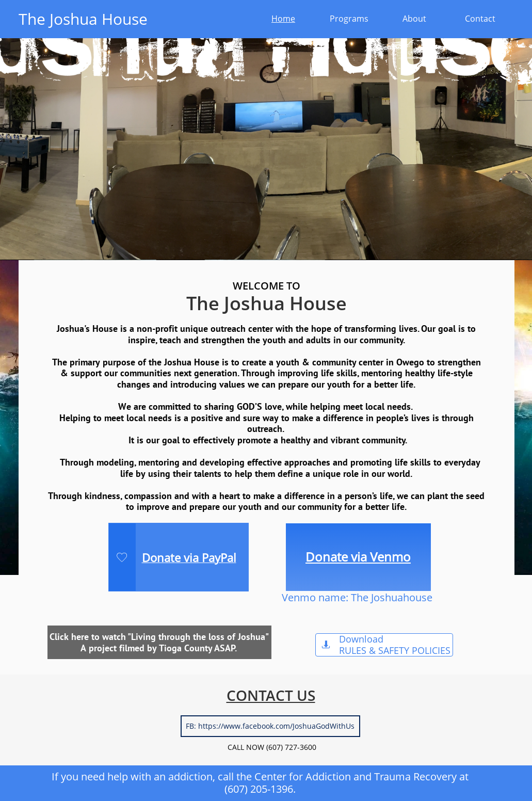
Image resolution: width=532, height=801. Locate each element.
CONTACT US (271, 695)
